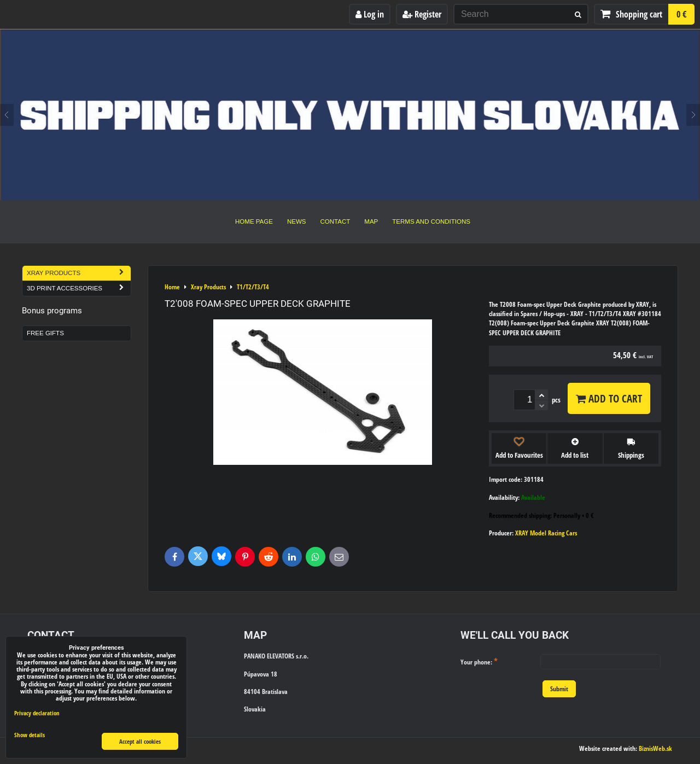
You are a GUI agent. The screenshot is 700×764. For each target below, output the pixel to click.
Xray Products (79, 273)
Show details (30, 735)
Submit (559, 689)
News (297, 221)
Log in (370, 14)
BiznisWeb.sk (655, 748)
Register (422, 14)
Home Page (254, 221)
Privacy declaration (37, 713)
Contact (336, 221)
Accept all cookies (140, 741)
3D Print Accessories (79, 288)
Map (371, 221)
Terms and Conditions (431, 221)
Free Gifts (45, 333)
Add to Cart (609, 398)
